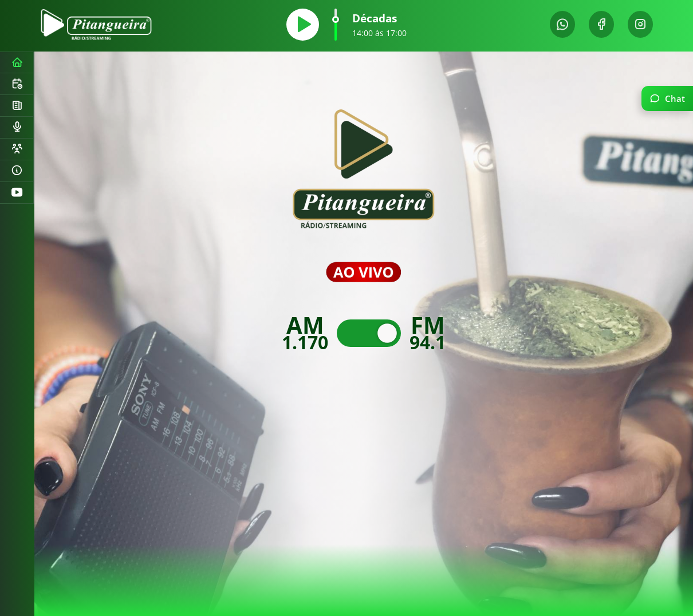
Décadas (375, 18)
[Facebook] (601, 24)
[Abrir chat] (667, 98)
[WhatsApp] (562, 24)
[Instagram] (640, 24)
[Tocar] (303, 25)
